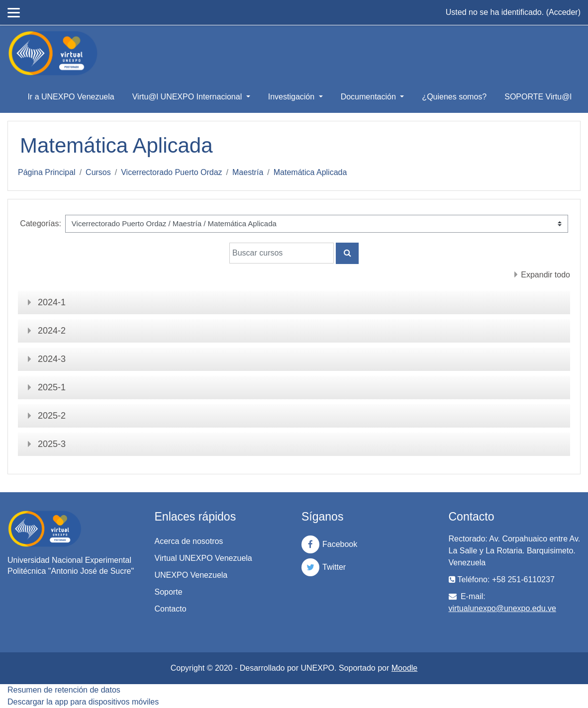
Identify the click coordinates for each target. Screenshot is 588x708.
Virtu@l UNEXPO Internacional (188, 97)
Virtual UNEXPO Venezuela (203, 558)
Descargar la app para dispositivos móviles (83, 702)
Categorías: (41, 223)
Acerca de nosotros (189, 541)
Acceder (563, 12)
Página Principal (47, 172)
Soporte (169, 592)
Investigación (293, 97)
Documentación (370, 97)
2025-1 (52, 387)
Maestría (248, 172)
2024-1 (52, 302)
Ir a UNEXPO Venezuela (71, 97)
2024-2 (52, 331)
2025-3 (52, 444)
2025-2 (52, 416)
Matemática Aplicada (310, 172)
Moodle (404, 668)
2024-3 (52, 359)
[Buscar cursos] (282, 253)
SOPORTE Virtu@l (538, 97)
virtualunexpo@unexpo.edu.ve (502, 608)
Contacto (171, 609)
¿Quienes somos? (454, 97)
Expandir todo (545, 275)
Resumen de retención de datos (64, 690)
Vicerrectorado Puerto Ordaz (171, 172)
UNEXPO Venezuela (191, 575)
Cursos (98, 172)
